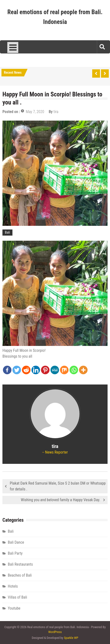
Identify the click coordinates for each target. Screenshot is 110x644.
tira (56, 112)
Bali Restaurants (20, 564)
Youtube (14, 608)
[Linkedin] (36, 370)
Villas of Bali (17, 597)
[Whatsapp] (74, 370)
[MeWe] (55, 370)
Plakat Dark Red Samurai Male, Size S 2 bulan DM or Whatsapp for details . (58, 486)
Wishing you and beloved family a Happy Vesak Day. (60, 500)
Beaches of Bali (20, 575)
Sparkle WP (71, 638)
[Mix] (64, 370)
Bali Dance (16, 542)
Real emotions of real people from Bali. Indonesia (55, 17)
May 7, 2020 (35, 112)
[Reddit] (26, 370)
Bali (7, 232)
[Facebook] (7, 370)
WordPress (55, 632)
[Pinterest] (45, 370)
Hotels (13, 586)
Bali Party (15, 553)
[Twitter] (17, 370)
